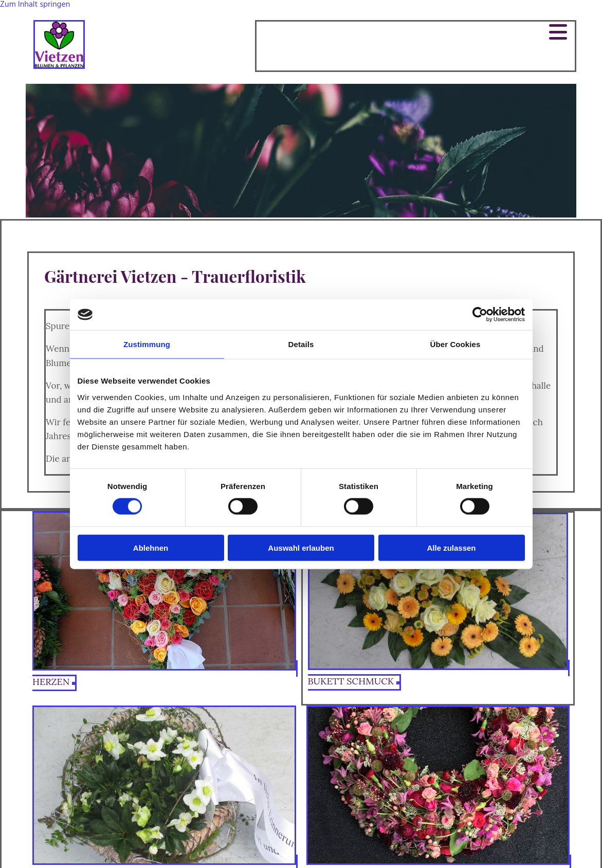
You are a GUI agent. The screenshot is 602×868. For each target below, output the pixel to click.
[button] (416, 32)
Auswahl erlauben (301, 547)
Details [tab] (301, 344)
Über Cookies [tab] (455, 344)
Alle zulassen (451, 547)
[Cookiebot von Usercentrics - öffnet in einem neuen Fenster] (480, 315)
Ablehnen (151, 547)
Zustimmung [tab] (147, 344)
